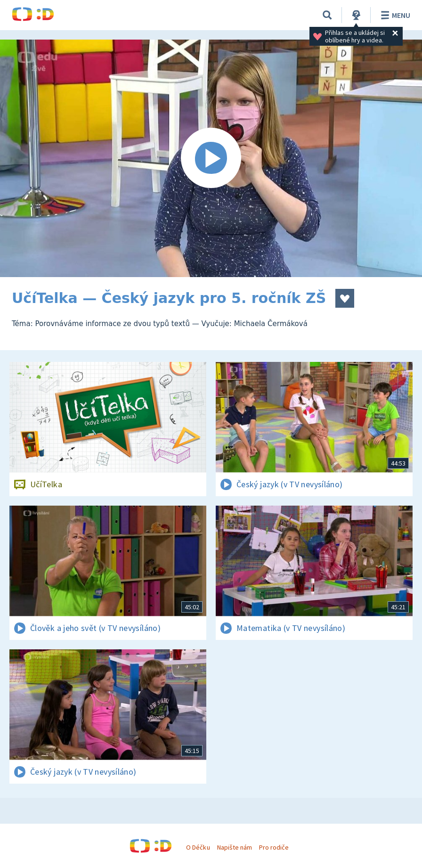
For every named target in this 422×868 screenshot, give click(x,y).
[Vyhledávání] (327, 15)
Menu (394, 15)
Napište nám (235, 847)
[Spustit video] (211, 158)
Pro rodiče (274, 847)
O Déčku (198, 847)
